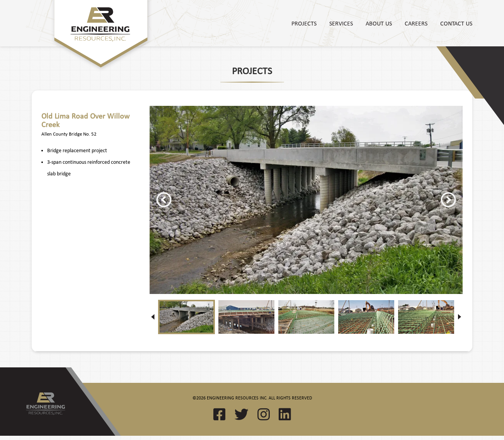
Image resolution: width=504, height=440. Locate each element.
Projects (304, 23)
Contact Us (456, 23)
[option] (306, 200)
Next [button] (448, 200)
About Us (379, 23)
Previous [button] (164, 200)
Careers (416, 23)
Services (341, 23)
